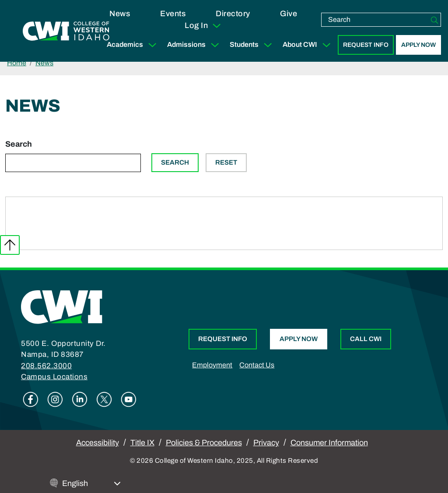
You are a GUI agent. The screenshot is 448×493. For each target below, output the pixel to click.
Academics (133, 45)
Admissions (195, 45)
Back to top (10, 245)
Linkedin (80, 399)
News (120, 14)
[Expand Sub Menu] (152, 45)
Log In (203, 26)
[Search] (434, 20)
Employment (212, 365)
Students (253, 45)
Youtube (129, 399)
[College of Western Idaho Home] (66, 31)
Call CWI (366, 339)
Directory (233, 14)
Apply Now (418, 45)
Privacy (266, 443)
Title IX (142, 443)
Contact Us (257, 365)
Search (19, 144)
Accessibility (98, 443)
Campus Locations (54, 377)
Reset (226, 162)
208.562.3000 (46, 366)
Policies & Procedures (204, 443)
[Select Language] (91, 484)
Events (173, 14)
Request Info (366, 45)
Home (17, 63)
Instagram (55, 399)
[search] (375, 20)
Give (289, 14)
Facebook (31, 399)
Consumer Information (329, 443)
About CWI (308, 45)
